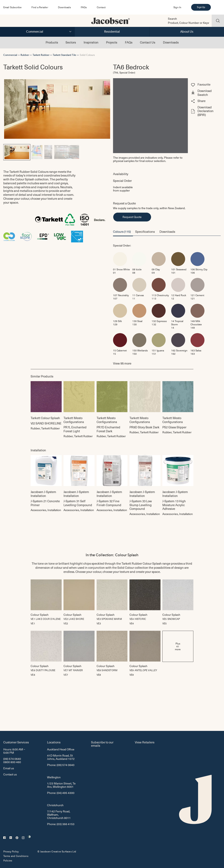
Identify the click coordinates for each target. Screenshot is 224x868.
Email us (9, 768)
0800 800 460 (12, 762)
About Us (187, 32)
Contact (101, 7)
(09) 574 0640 (12, 759)
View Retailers (145, 742)
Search (172, 19)
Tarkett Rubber (41, 55)
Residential (112, 32)
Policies (8, 860)
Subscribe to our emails (102, 744)
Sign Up (201, 7)
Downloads (64, 7)
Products (52, 42)
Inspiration (91, 42)
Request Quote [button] (132, 217)
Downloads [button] (167, 232)
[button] (205, 93)
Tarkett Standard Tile (64, 55)
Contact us (10, 774)
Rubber (25, 55)
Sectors (71, 42)
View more (122, 363)
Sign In (177, 7)
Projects (112, 42)
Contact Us (148, 42)
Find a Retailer (40, 7)
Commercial (35, 32)
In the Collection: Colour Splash (112, 555)
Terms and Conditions (16, 856)
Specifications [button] (145, 232)
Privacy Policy (11, 851)
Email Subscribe (12, 7)
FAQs (84, 7)
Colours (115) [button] (122, 232)
